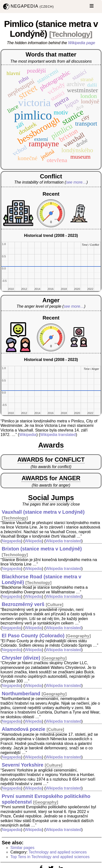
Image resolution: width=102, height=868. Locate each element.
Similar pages (22, 848)
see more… (76, 182)
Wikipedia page (82, 43)
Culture (55, 605)
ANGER (70, 478)
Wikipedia (28, 435)
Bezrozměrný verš (23, 604)
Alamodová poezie (24, 729)
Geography (78, 636)
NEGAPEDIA (28, 7)
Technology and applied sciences (58, 852)
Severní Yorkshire (23, 765)
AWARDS (30, 460)
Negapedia (11, 541)
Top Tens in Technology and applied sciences (50, 857)
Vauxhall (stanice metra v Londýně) (43, 512)
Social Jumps (51, 498)
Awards (51, 445)
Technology (71, 34)
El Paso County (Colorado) (33, 636)
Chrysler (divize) (21, 658)
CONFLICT (70, 460)
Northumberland (21, 694)
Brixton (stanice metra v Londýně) (42, 549)
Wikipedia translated (58, 435)
